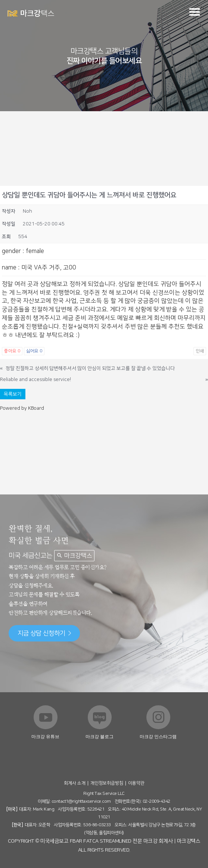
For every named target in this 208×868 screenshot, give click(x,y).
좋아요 (12, 351)
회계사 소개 (75, 783)
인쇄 (200, 351)
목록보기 (13, 394)
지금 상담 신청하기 (44, 633)
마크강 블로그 (100, 737)
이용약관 (136, 783)
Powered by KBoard (22, 408)
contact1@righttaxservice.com (81, 801)
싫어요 (34, 351)
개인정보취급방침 (107, 783)
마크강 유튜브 (45, 737)
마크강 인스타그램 (158, 737)
